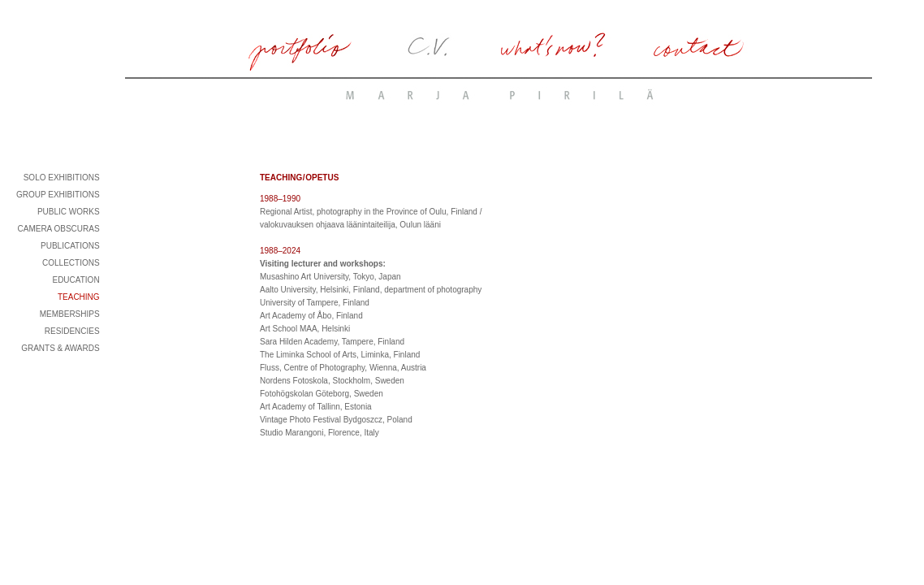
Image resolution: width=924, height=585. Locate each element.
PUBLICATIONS (70, 246)
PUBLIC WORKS (69, 212)
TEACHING (79, 297)
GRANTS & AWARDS (60, 348)
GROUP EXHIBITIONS (58, 195)
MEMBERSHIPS (70, 314)
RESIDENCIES (72, 331)
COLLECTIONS (71, 263)
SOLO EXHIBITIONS (62, 178)
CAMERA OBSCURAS (58, 229)
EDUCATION (76, 280)
